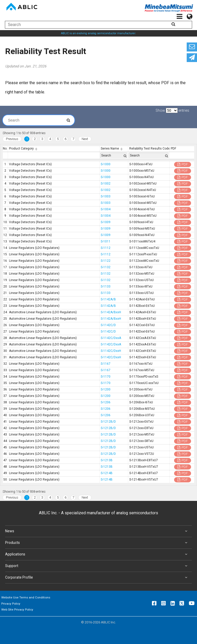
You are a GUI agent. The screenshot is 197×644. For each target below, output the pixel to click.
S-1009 (106, 222)
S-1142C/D (108, 325)
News (97, 531)
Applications (97, 554)
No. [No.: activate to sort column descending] (5, 149)
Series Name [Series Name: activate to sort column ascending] (110, 149)
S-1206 (106, 402)
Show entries (172, 110)
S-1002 (106, 184)
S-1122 (106, 261)
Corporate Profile (97, 578)
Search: (36, 120)
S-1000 (106, 164)
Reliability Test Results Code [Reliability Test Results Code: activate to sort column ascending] (149, 149)
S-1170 (106, 377)
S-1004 (106, 209)
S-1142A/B (108, 299)
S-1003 (106, 196)
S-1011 (106, 241)
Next (85, 139)
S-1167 (106, 364)
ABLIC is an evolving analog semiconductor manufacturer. (98, 33)
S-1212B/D (108, 422)
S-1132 (106, 267)
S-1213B (107, 460)
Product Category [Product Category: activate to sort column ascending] (21, 149)
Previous (12, 139)
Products (97, 543)
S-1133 (106, 286)
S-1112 (106, 248)
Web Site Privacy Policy (17, 610)
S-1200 (106, 389)
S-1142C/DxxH (111, 351)
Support (97, 566)
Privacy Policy (11, 604)
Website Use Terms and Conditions (26, 597)
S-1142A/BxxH (111, 312)
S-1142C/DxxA (111, 338)
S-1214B (107, 473)
